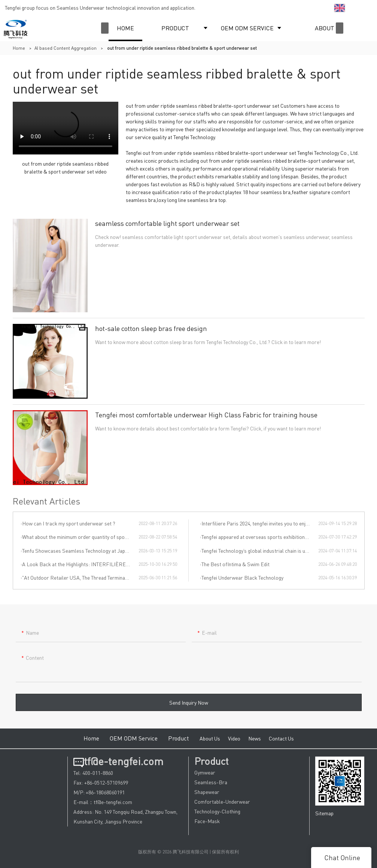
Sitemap (324, 813)
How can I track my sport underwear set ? (69, 523)
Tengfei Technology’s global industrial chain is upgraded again (260, 550)
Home (19, 48)
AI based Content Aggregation (66, 48)
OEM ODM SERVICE (247, 28)
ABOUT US (329, 28)
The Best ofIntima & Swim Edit (235, 564)
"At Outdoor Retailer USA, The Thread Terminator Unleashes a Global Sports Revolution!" (80, 577)
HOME (125, 28)
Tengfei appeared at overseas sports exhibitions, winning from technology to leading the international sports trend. (260, 537)
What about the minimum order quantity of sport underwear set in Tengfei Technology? (80, 537)
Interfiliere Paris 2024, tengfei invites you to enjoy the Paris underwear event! (260, 523)
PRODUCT (175, 28)
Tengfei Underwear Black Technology (242, 577)
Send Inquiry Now (189, 707)
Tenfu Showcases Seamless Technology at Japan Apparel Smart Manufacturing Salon (80, 550)
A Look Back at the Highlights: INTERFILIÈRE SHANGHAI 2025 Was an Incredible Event (80, 564)
